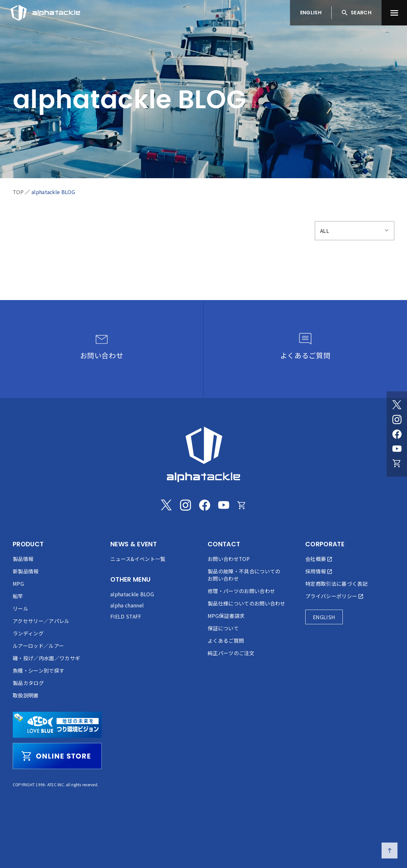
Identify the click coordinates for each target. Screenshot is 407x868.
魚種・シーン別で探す (38, 670)
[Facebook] (397, 434)
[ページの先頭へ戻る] (390, 850)
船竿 (18, 596)
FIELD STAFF (126, 616)
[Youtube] (397, 449)
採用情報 (316, 571)
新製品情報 (26, 571)
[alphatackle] (203, 454)
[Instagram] (397, 419)
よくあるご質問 (226, 640)
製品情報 (23, 559)
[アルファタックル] (45, 11)
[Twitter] (397, 405)
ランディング (28, 633)
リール (21, 608)
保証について (223, 628)
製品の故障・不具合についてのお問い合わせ (244, 575)
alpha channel (127, 605)
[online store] (57, 756)
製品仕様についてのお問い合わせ (247, 603)
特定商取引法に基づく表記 (336, 584)
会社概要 (316, 559)
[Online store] (397, 463)
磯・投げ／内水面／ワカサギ (46, 658)
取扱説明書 (26, 695)
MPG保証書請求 (226, 616)
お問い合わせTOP (229, 559)
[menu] (394, 13)
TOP (18, 192)
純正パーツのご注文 (231, 653)
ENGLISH (311, 13)
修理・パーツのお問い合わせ (241, 591)
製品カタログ (28, 683)
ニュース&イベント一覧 (138, 559)
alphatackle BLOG (53, 192)
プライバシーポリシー (331, 596)
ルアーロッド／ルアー (38, 646)
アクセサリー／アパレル (41, 621)
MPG (18, 584)
